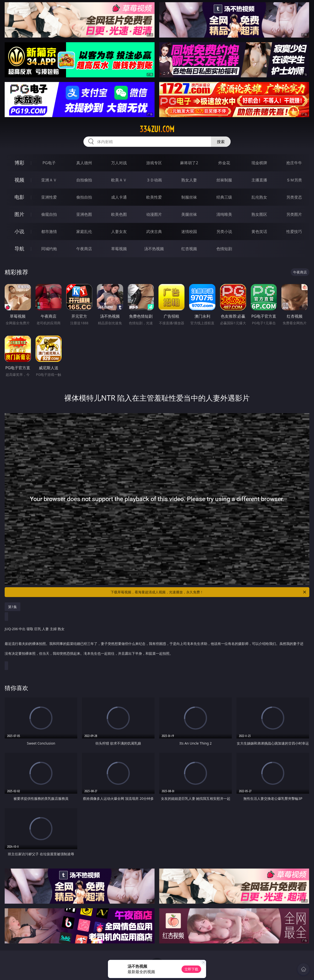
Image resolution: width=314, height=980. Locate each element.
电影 (19, 197)
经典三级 (224, 197)
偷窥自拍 (49, 214)
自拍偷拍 (84, 180)
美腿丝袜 (189, 214)
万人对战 (119, 163)
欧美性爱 (154, 197)
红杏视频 (189, 249)
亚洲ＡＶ (49, 180)
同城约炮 (49, 249)
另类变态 (294, 197)
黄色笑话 (259, 231)
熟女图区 (259, 214)
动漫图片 (154, 214)
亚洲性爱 (49, 197)
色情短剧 (224, 249)
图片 (19, 214)
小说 (19, 231)
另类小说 (224, 231)
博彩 (19, 163)
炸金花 (224, 163)
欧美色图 (119, 214)
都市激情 (49, 231)
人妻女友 (119, 231)
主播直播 (259, 180)
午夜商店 (84, 249)
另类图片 (294, 214)
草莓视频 (119, 249)
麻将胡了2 (189, 163)
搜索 (221, 142)
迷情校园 (189, 231)
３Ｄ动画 (154, 180)
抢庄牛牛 (294, 163)
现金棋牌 (259, 163)
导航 (19, 249)
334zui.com (157, 129)
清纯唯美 (224, 214)
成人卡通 (119, 197)
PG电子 (49, 163)
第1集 (13, 607)
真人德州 (84, 163)
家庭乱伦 (84, 231)
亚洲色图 (84, 214)
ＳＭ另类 (294, 180)
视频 (19, 180)
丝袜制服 (224, 180)
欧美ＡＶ (119, 180)
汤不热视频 (154, 249)
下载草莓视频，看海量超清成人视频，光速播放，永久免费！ (209, 592)
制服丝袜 (189, 197)
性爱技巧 (294, 231)
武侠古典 (154, 231)
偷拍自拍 (84, 197)
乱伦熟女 (259, 197)
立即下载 (191, 969)
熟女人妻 (189, 180)
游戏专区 (154, 163)
